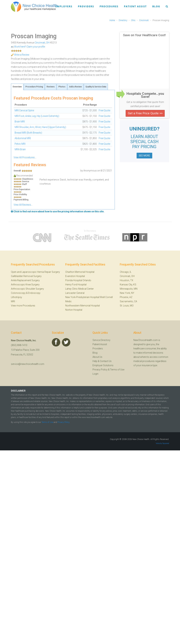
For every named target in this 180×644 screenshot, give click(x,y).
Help (95, 361)
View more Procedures (23, 306)
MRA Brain (20, 149)
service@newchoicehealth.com (28, 364)
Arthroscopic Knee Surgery (25, 285)
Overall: (17, 171)
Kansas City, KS (128, 285)
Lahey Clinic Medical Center (79, 289)
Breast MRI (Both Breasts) (28, 133)
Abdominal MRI (23, 138)
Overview (17, 87)
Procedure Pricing (34, 87)
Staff (24, 184)
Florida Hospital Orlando (78, 280)
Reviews (51, 87)
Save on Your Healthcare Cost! (144, 35)
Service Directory (101, 340)
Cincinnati (40, 43)
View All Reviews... (23, 205)
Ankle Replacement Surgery (25, 280)
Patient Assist (135, 6)
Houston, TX (127, 280)
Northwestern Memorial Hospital (83, 306)
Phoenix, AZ (126, 297)
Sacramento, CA (128, 301)
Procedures (109, 6)
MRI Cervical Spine (24, 110)
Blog (156, 6)
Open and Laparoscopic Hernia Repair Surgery (35, 272)
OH (48, 43)
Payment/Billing (21, 200)
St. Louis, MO (127, 306)
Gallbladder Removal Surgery (26, 276)
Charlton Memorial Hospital (80, 272)
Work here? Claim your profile (28, 47)
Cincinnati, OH (127, 276)
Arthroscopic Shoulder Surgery (27, 289)
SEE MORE (144, 156)
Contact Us (106, 361)
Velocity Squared (162, 443)
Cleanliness (28, 179)
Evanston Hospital (75, 276)
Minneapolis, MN (129, 289)
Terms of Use (117, 370)
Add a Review (75, 87)
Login (95, 374)
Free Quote (104, 110)
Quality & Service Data (96, 87)
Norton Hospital (74, 310)
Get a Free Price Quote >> (145, 113)
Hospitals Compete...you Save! (145, 95)
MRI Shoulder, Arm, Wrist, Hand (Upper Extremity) (40, 127)
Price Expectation (22, 189)
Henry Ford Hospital (76, 285)
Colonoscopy (18, 293)
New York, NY (127, 293)
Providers (86, 6)
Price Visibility (20, 195)
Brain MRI (20, 122)
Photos (62, 87)
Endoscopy (34, 293)
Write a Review (20, 55)
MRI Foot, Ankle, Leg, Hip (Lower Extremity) (37, 116)
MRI (13, 301)
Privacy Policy (100, 370)
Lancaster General (75, 293)
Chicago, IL (126, 272)
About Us (97, 357)
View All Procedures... (25, 157)
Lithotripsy (16, 297)
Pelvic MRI (20, 144)
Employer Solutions (103, 365)
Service (26, 182)
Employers (64, 6)
